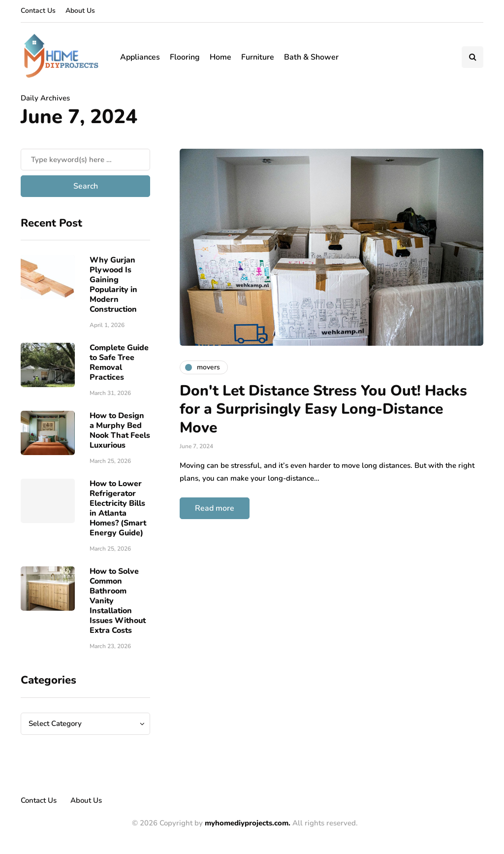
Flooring (185, 57)
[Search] (85, 160)
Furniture (258, 57)
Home (220, 57)
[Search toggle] (472, 57)
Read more (215, 508)
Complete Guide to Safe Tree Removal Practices (119, 362)
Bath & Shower (311, 57)
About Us (80, 11)
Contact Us (38, 11)
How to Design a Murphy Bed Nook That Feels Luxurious (120, 430)
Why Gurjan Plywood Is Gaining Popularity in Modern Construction (113, 285)
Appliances (140, 57)
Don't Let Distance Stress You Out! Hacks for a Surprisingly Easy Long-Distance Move (323, 409)
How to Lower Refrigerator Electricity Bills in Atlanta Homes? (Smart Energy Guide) (118, 508)
